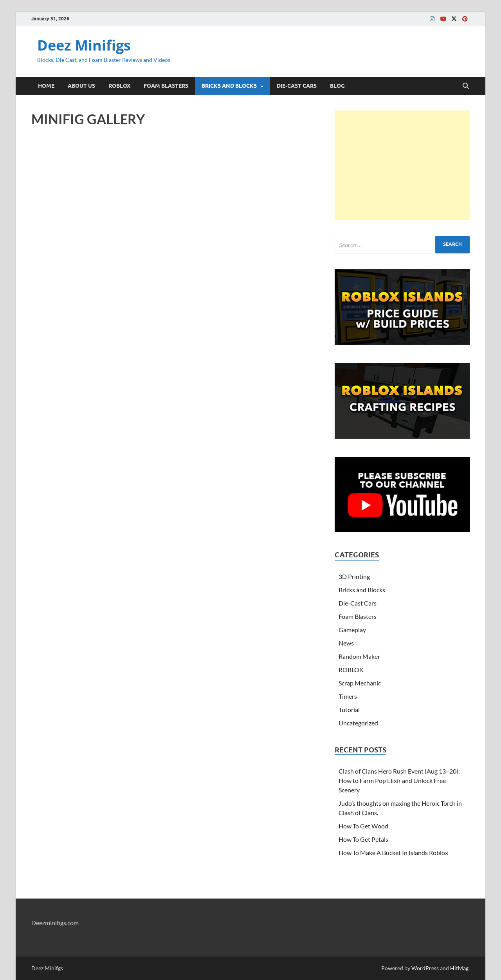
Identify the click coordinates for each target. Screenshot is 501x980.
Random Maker (359, 656)
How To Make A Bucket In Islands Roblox (393, 853)
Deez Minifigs (84, 45)
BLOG (337, 86)
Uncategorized (358, 723)
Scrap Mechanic (360, 683)
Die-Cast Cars (358, 603)
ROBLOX (119, 86)
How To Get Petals (363, 839)
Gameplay (352, 630)
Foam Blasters (358, 616)
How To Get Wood (363, 826)
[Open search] (466, 86)
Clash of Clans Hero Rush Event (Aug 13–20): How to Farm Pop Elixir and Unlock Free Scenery (399, 780)
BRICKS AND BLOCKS (229, 86)
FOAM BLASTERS (166, 86)
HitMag (459, 968)
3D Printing (354, 576)
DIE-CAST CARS (297, 86)
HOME (46, 86)
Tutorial (349, 710)
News (346, 643)
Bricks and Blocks (362, 590)
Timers (348, 696)
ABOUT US (81, 86)
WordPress (425, 968)
